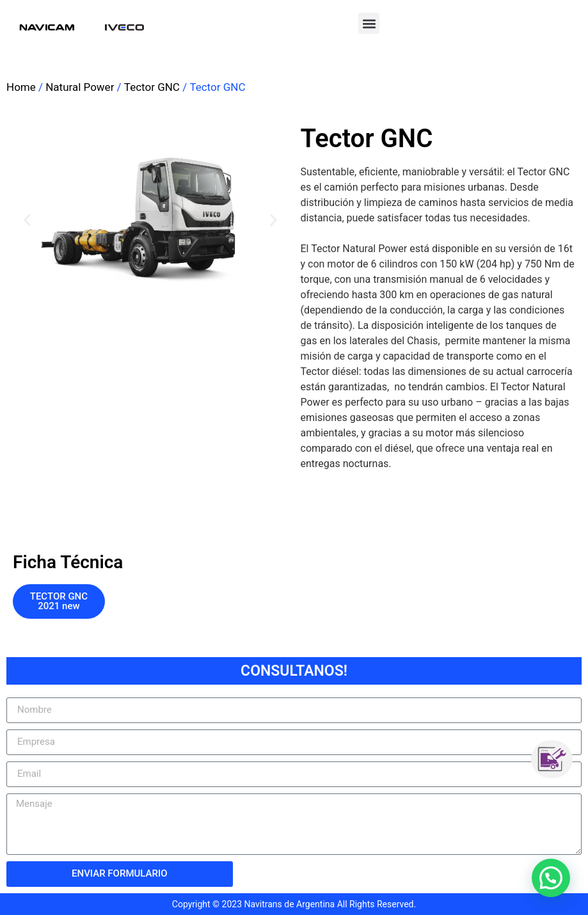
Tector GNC (152, 87)
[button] (369, 23)
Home (21, 87)
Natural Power (80, 87)
